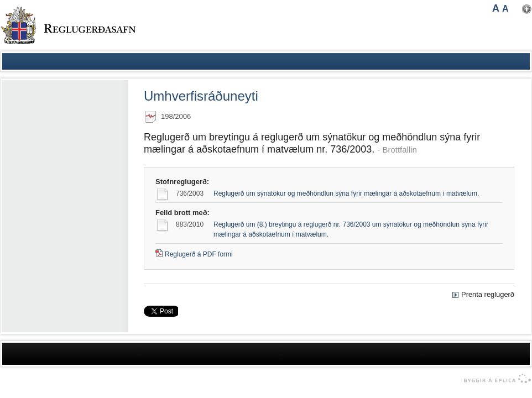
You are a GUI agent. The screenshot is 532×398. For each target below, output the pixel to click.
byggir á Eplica (495, 379)
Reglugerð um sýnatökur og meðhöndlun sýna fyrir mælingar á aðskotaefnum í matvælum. (346, 193)
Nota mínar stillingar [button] (527, 9)
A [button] (496, 8)
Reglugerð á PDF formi (199, 254)
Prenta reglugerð (488, 294)
